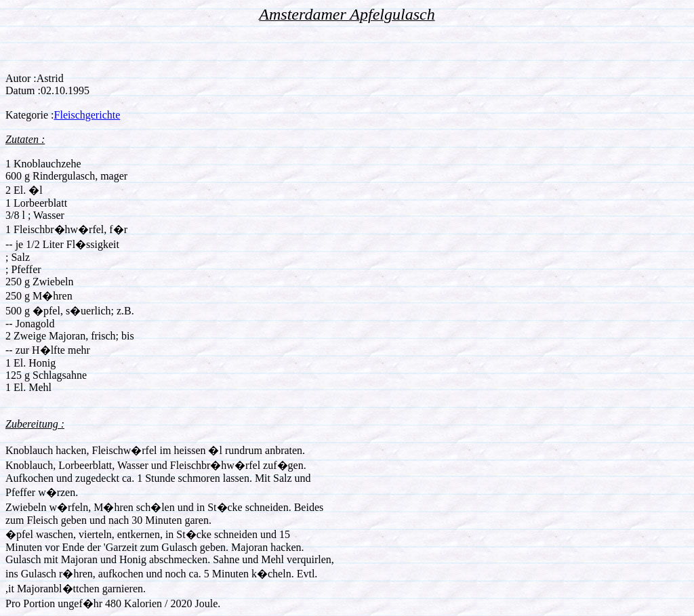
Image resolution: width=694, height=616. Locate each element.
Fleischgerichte (87, 115)
